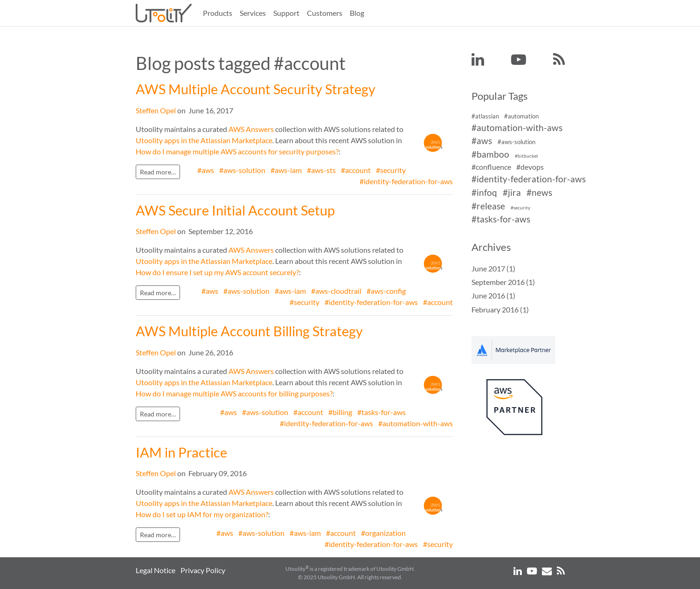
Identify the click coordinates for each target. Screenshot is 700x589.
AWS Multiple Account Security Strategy (256, 89)
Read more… (158, 172)
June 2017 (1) (493, 268)
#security (391, 170)
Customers (325, 13)
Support (286, 13)
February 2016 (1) (500, 309)
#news (539, 192)
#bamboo (490, 154)
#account (356, 170)
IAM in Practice (181, 452)
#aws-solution (242, 170)
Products (218, 13)
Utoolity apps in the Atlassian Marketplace (204, 140)
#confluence (491, 167)
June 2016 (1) (493, 295)
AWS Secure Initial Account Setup (235, 210)
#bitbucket (527, 156)
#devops (530, 167)
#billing (340, 412)
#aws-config (386, 291)
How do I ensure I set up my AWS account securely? (217, 272)
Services (253, 13)
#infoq (484, 192)
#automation (521, 116)
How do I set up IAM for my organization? (202, 514)
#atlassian (485, 116)
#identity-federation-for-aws (406, 181)
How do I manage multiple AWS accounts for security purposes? (237, 151)
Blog (357, 13)
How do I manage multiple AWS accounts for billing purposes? (234, 393)
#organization (383, 533)
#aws (206, 170)
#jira (512, 192)
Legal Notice (156, 570)
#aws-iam (286, 170)
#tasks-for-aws (381, 412)
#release (488, 206)
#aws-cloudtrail (336, 291)
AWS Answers (251, 129)
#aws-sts (321, 170)
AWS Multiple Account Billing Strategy (249, 331)
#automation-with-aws (416, 423)
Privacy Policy (203, 570)
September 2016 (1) (503, 282)
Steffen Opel (156, 110)
